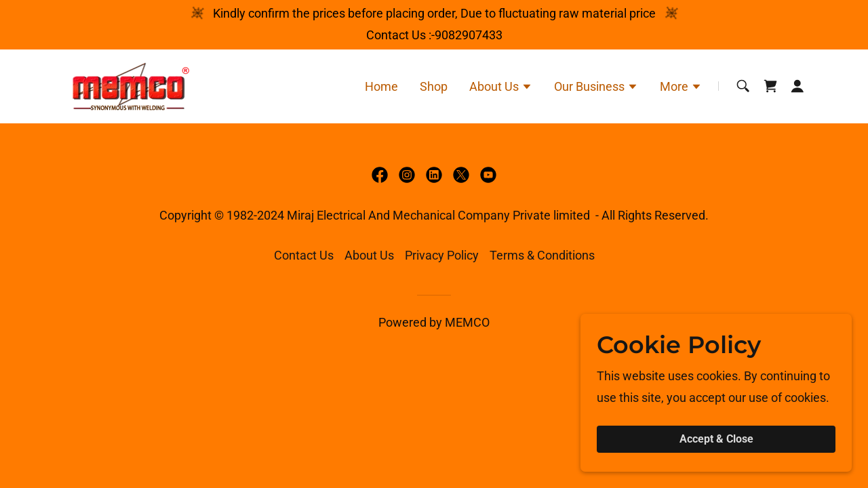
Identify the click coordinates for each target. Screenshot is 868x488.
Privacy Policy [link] (442, 255)
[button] (501, 88)
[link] (127, 85)
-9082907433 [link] (467, 35)
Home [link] (381, 86)
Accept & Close (716, 440)
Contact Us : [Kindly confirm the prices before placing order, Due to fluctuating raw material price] (399, 35)
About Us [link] (369, 255)
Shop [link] (434, 86)
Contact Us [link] (304, 255)
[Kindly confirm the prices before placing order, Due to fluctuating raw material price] (434, 14)
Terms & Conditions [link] (542, 255)
